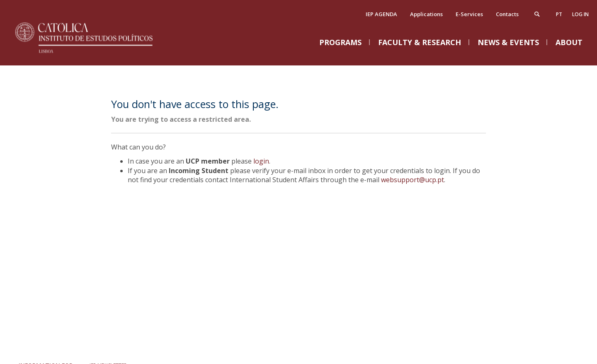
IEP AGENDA (381, 14)
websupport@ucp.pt (413, 180)
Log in (580, 14)
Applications (426, 14)
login (261, 161)
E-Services (469, 14)
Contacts (507, 14)
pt (559, 14)
